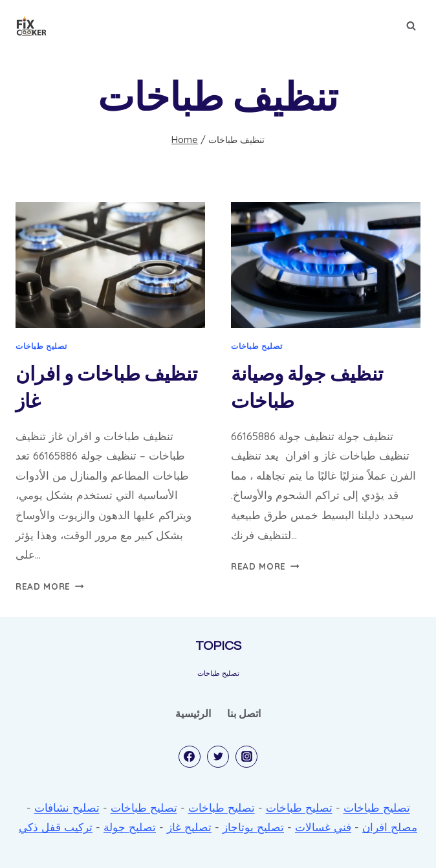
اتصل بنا (244, 713)
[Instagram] (246, 757)
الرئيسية (193, 713)
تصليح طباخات (41, 346)
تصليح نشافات (67, 807)
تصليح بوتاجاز (253, 827)
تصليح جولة (130, 827)
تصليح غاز (189, 827)
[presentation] (110, 265)
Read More (50, 586)
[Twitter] (218, 757)
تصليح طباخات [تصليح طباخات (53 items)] (218, 673)
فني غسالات (323, 827)
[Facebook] (190, 757)
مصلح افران (390, 827)
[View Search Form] (411, 26)
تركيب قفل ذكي (56, 827)
